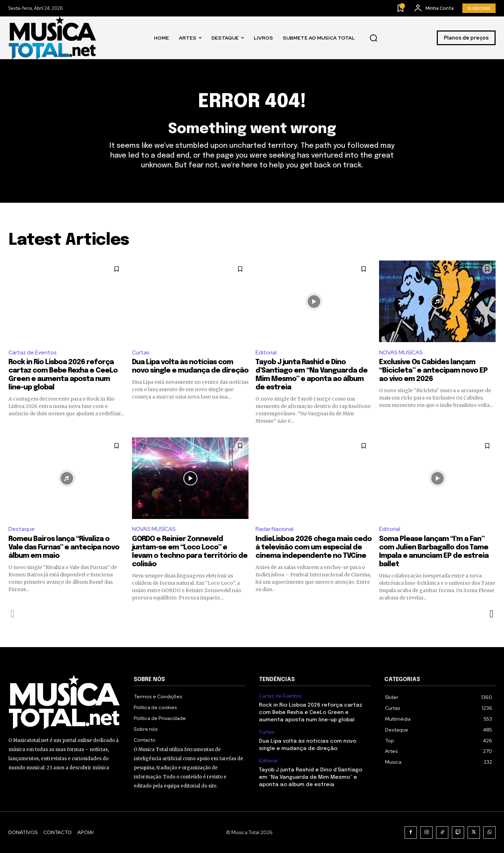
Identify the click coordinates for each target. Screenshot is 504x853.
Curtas (141, 352)
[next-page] (491, 614)
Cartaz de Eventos (33, 352)
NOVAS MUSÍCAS (401, 352)
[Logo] (52, 38)
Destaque (22, 529)
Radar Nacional (274, 529)
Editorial (266, 352)
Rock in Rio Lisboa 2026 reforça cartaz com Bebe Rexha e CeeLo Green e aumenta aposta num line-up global (311, 713)
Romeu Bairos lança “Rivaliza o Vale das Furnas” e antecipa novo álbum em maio (64, 547)
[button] (373, 38)
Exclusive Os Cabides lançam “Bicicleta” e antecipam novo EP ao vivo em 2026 (433, 371)
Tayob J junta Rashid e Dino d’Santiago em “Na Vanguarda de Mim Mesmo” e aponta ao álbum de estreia (311, 777)
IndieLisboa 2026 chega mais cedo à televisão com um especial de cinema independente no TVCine (314, 547)
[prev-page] (13, 614)
